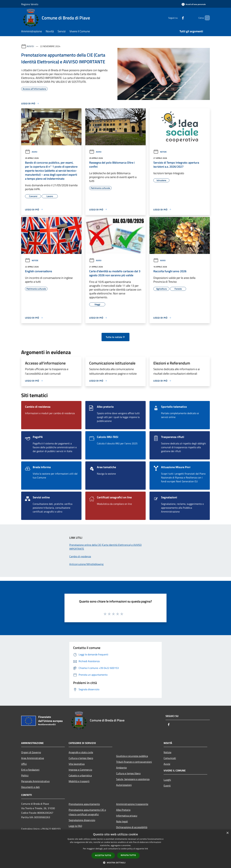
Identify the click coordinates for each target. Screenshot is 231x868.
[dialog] (116, 849)
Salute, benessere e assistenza (133, 779)
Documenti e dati (30, 787)
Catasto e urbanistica (80, 775)
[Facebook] (177, 18)
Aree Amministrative (33, 758)
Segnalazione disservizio (82, 820)
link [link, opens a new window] (146, 849)
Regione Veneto (30, 4)
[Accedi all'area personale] (194, 4)
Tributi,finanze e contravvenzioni (134, 762)
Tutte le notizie (115, 337)
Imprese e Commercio (80, 770)
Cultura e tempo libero (81, 758)
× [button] (227, 833)
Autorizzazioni (124, 785)
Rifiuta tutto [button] (128, 855)
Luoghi (167, 780)
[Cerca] (206, 18)
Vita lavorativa (77, 764)
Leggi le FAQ (75, 826)
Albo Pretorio (123, 810)
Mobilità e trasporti (79, 781)
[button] (116, 863)
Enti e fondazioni (30, 770)
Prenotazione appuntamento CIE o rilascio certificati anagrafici (87, 812)
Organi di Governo (31, 752)
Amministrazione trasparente (132, 804)
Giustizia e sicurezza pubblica (132, 756)
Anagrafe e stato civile (81, 752)
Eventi (167, 786)
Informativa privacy (127, 816)
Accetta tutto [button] (103, 855)
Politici (25, 775)
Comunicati (170, 758)
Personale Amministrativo (35, 781)
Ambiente (121, 768)
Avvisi (30, 46)
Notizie (160, 152)
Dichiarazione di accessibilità (132, 827)
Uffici (24, 764)
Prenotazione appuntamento (84, 804)
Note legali (122, 821)
